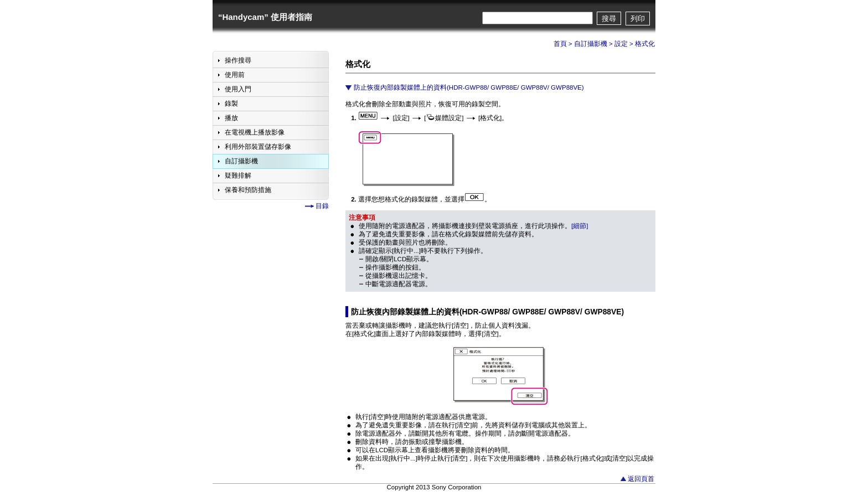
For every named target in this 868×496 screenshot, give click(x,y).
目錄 (322, 206)
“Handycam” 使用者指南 (265, 17)
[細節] (580, 226)
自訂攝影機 (591, 44)
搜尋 (609, 19)
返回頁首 (641, 479)
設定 (621, 44)
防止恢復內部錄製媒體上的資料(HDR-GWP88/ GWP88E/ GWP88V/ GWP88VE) (469, 87)
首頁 (560, 44)
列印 (638, 19)
